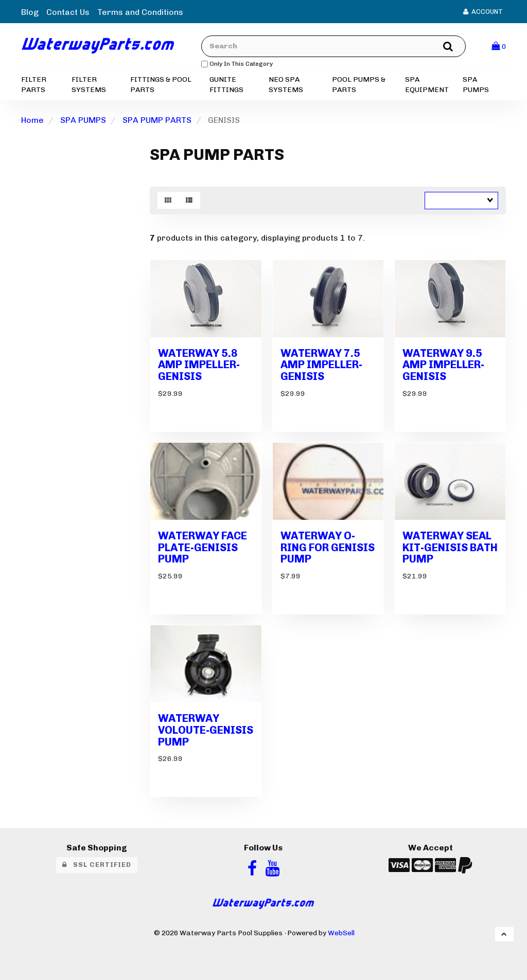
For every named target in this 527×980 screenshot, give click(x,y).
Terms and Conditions (140, 12)
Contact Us (68, 12)
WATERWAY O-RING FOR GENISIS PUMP (328, 547)
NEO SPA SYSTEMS (286, 85)
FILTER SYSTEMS (89, 85)
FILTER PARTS (34, 85)
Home (32, 120)
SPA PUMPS (476, 85)
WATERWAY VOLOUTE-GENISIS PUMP (206, 730)
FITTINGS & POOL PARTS (161, 85)
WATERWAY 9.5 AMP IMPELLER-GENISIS (443, 365)
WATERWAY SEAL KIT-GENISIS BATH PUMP (450, 547)
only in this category (237, 64)
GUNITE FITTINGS (226, 85)
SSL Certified (97, 865)
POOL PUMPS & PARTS (359, 85)
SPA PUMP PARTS (157, 120)
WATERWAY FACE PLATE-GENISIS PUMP (203, 547)
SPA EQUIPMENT (427, 85)
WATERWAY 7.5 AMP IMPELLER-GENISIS (321, 365)
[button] (499, 46)
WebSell (341, 933)
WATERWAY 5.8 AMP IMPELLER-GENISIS (199, 365)
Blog (30, 12)
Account (483, 12)
